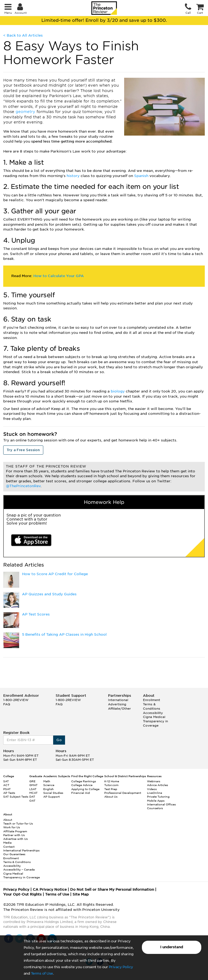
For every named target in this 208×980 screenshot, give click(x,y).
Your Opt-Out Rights (22, 894)
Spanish (142, 176)
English (49, 789)
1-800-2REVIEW (16, 700)
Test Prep (111, 789)
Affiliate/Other (119, 709)
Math (47, 781)
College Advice (82, 785)
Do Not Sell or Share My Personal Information (112, 889)
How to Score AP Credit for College (55, 574)
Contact (9, 847)
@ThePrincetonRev (23, 486)
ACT (6, 785)
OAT (32, 801)
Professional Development (123, 793)
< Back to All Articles (23, 35)
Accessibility (153, 713)
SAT (6, 781)
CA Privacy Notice (50, 889)
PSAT (7, 789)
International (118, 700)
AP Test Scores (36, 614)
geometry (26, 112)
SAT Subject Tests (16, 797)
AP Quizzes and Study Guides (49, 594)
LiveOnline (155, 793)
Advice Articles (157, 785)
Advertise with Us (15, 839)
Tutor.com (111, 785)
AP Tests (9, 793)
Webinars (154, 781)
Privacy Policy (121, 967)
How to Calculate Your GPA (59, 276)
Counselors (155, 808)
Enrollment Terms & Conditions (152, 704)
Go (59, 740)
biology (118, 391)
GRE (32, 781)
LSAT (33, 789)
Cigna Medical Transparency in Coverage (155, 721)
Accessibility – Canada (19, 869)
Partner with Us (14, 835)
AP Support (51, 797)
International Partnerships (21, 850)
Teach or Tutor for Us (18, 823)
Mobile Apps (156, 801)
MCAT (33, 793)
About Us (111, 797)
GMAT (33, 785)
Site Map (81, 894)
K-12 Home (112, 781)
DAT (32, 797)
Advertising (117, 704)
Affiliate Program (15, 831)
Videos (152, 789)
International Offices (161, 804)
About (8, 820)
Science (49, 785)
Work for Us (12, 827)
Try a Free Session (23, 450)
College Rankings (84, 781)
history (74, 176)
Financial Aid (80, 793)
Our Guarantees (14, 854)
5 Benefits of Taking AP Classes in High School (64, 634)
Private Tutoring (158, 797)
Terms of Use (42, 973)
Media (7, 843)
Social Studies (53, 793)
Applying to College (85, 789)
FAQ (7, 704)
